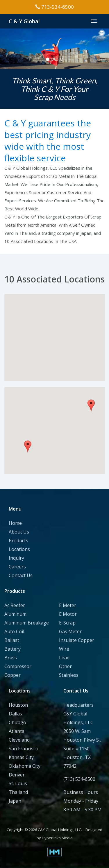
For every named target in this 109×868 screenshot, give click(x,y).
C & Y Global (24, 21)
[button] (53, 348)
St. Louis (18, 783)
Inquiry (16, 558)
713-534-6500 (54, 7)
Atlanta (17, 731)
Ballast (12, 640)
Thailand (18, 792)
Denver (17, 775)
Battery (12, 649)
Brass (11, 658)
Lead (64, 658)
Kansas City (21, 757)
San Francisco (24, 749)
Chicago (17, 722)
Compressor (18, 666)
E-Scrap (67, 623)
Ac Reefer (15, 605)
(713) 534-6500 (79, 779)
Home (15, 523)
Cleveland (19, 740)
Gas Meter (70, 631)
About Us (19, 532)
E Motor (68, 614)
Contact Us (21, 575)
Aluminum (15, 614)
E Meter (68, 605)
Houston (18, 705)
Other (65, 666)
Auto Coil (14, 631)
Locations (19, 549)
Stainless (69, 675)
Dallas (15, 714)
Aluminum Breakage (27, 623)
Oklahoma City (25, 766)
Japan (15, 801)
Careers (17, 567)
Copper (12, 675)
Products (18, 541)
